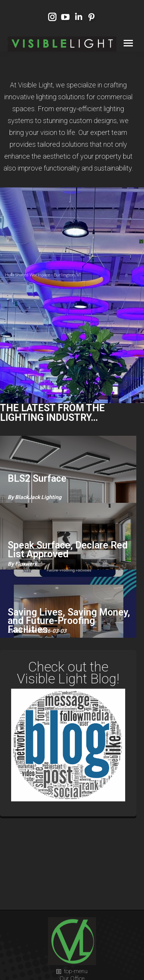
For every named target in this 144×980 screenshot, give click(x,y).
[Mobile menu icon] (128, 43)
